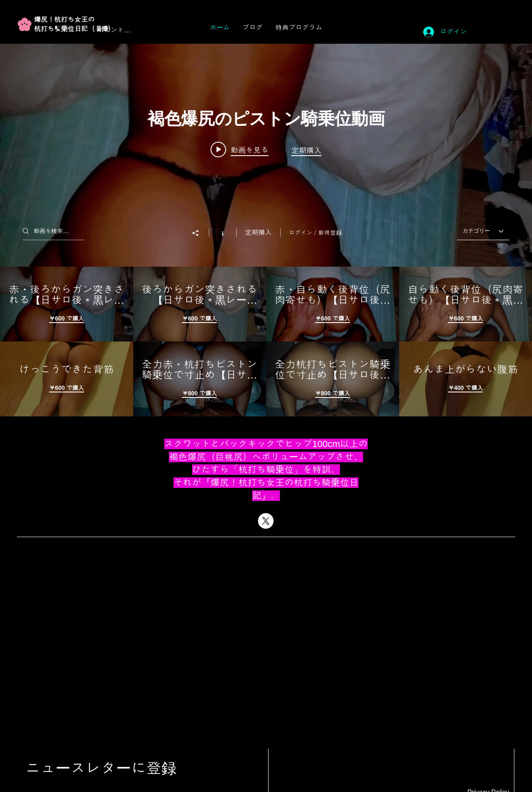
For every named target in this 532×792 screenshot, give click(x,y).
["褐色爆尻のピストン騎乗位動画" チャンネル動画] (266, 342)
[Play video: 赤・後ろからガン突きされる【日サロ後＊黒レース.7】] (240, 149)
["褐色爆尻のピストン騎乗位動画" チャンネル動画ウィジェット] (266, 230)
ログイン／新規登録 (316, 233)
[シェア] (200, 233)
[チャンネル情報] (223, 233)
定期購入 (258, 232)
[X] (266, 521)
